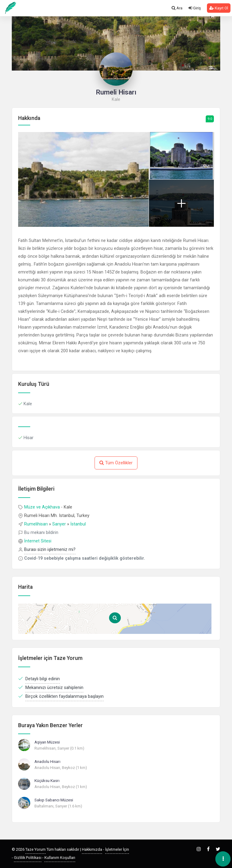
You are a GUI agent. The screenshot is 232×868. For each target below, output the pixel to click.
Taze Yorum (35, 849)
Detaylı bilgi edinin (43, 679)
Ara (177, 8)
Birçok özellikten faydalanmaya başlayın (64, 696)
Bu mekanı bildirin (41, 533)
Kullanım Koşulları (60, 858)
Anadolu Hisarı (47, 761)
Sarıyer (59, 524)
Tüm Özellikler (116, 463)
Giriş (195, 8)
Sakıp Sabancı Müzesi (54, 800)
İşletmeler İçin (117, 849)
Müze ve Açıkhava (42, 507)
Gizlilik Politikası (28, 858)
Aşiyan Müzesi (47, 742)
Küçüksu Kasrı (47, 780)
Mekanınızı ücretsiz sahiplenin (54, 688)
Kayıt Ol (219, 8)
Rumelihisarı (36, 524)
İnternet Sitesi (38, 541)
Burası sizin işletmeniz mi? (50, 550)
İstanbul (78, 524)
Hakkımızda (92, 849)
